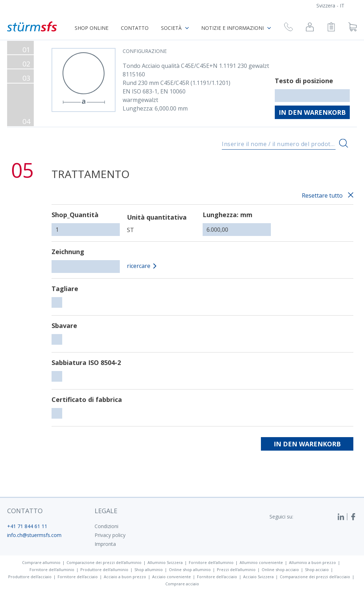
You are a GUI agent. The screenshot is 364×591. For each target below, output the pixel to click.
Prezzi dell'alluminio (236, 569)
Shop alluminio (149, 569)
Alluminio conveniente (261, 562)
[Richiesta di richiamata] (288, 28)
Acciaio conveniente (172, 577)
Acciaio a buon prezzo (125, 577)
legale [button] (106, 511)
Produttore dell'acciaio (30, 577)
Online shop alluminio (190, 569)
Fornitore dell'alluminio (211, 562)
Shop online (92, 28)
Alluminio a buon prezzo (312, 562)
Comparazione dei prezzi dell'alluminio (104, 562)
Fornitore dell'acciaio (78, 577)
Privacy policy (110, 535)
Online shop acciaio (280, 569)
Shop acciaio (317, 569)
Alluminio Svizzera (165, 562)
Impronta (105, 544)
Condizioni (106, 526)
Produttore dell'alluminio (104, 569)
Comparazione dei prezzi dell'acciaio (315, 577)
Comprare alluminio (41, 562)
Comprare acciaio (182, 584)
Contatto (135, 28)
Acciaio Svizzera (258, 577)
